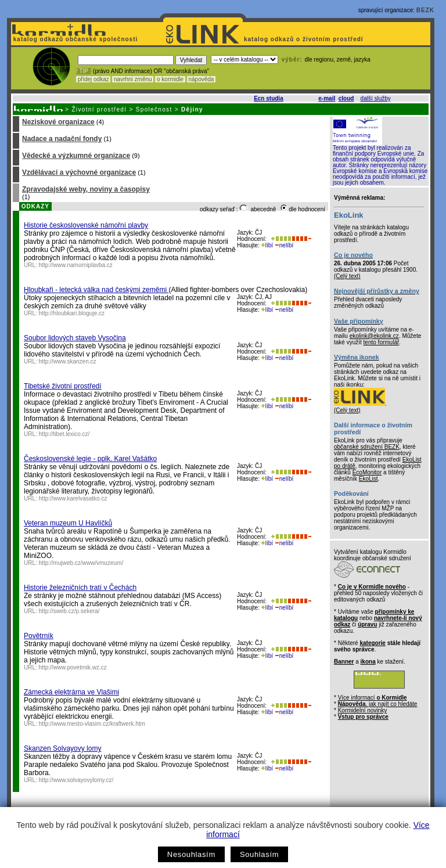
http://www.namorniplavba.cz (76, 265)
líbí (267, 245)
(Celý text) (347, 276)
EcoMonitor (367, 472)
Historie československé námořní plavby (86, 225)
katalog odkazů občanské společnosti (74, 39)
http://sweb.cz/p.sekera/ (69, 611)
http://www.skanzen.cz (68, 361)
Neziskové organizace (58, 122)
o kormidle (170, 79)
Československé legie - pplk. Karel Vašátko (90, 459)
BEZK (425, 10)
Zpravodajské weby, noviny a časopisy (86, 189)
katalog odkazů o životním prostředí (305, 39)
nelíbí (284, 245)
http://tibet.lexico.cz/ (64, 434)
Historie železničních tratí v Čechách (80, 588)
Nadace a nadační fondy (62, 139)
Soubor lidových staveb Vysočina (75, 338)
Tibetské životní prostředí (63, 386)
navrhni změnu (133, 79)
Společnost (154, 109)
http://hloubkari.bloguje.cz (72, 313)
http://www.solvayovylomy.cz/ (76, 780)
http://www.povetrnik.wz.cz (73, 667)
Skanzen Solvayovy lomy (62, 748)
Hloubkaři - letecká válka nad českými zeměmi (96, 290)
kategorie (372, 643)
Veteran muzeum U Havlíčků (68, 523)
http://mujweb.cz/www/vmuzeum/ (81, 563)
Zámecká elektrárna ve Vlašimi (71, 692)
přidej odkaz (93, 79)
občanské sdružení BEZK (367, 447)
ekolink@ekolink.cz (374, 336)
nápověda (202, 79)
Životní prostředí (99, 109)
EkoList (368, 479)
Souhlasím (259, 854)
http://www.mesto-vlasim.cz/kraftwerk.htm (92, 724)
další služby (376, 98)
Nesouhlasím (191, 854)
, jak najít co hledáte (378, 704)
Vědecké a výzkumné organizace (76, 156)
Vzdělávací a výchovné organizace (79, 172)
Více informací (373, 698)
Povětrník (39, 636)
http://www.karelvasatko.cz (73, 498)
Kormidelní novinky (362, 710)
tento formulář (382, 342)
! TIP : (84, 71)
